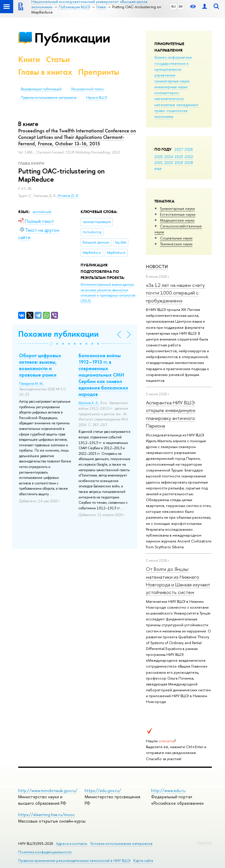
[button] (51, 344)
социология (177, 110)
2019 (179, 162)
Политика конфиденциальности (45, 852)
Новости (157, 267)
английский (42, 212)
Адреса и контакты (72, 844)
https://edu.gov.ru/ (103, 790)
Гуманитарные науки (177, 208)
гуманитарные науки (172, 81)
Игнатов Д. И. (68, 196)
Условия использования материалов (121, 844)
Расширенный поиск (87, 89)
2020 (169, 162)
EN (181, 6)
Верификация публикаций (41, 89)
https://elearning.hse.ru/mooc (46, 815)
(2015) (108, 293)
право (160, 110)
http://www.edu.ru (168, 790)
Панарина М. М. (31, 384)
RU (174, 6)
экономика (164, 116)
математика (165, 105)
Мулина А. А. (89, 403)
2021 (159, 162)
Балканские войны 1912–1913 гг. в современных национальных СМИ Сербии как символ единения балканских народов (103, 375)
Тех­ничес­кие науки (176, 244)
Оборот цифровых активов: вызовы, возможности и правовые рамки (40, 365)
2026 (189, 149)
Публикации (72, 38)
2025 (159, 156)
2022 (189, 156)
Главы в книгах (45, 72)
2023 (179, 156)
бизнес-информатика (173, 57)
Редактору (204, 843)
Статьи (58, 59)
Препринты (99, 72)
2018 (189, 162)
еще (158, 168)
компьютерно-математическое (169, 96)
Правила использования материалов (49, 98)
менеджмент (187, 105)
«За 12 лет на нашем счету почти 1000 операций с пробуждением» (175, 293)
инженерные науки (171, 87)
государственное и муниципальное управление (171, 69)
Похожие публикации (58, 334)
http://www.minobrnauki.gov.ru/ (48, 790)
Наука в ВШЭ (97, 98)
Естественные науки (178, 214)
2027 (179, 149)
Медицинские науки (177, 220)
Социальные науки (176, 238)
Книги (29, 59)
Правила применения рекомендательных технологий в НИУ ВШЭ (74, 861)
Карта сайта (143, 861)
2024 (169, 156)
